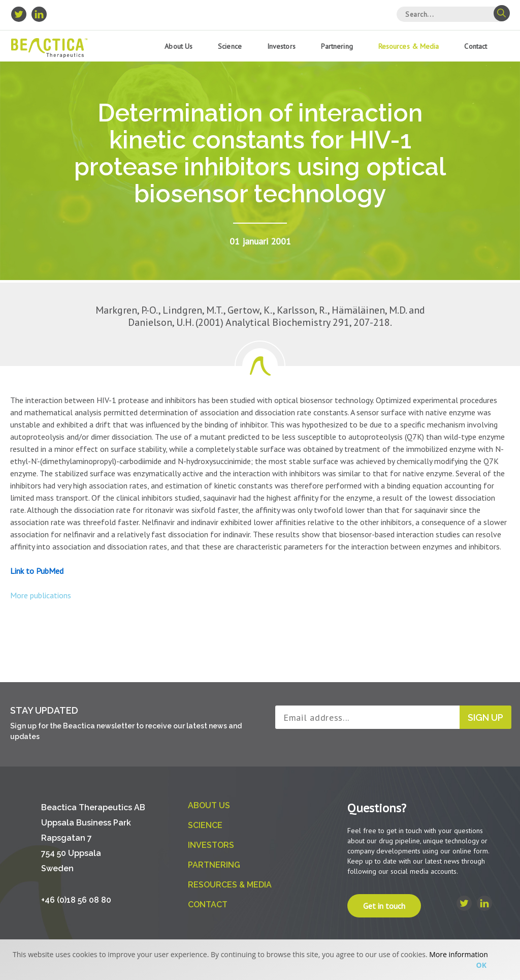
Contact (476, 46)
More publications (41, 595)
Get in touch (384, 906)
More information (458, 954)
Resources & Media (409, 46)
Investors (281, 46)
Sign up (485, 717)
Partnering (337, 46)
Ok (481, 965)
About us (178, 46)
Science (230, 46)
